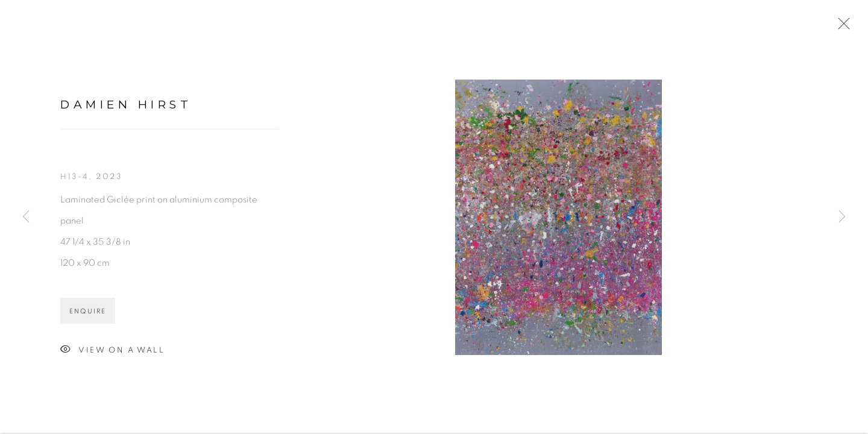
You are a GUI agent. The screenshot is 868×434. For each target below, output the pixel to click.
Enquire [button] (88, 312)
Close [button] (841, 27)
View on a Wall (112, 351)
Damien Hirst (126, 105)
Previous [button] (26, 217)
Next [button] (842, 217)
